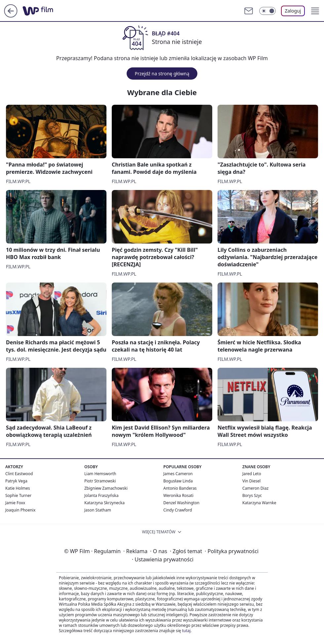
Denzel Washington (181, 503)
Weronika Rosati (178, 495)
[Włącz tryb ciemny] (267, 11)
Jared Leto (252, 474)
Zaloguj (293, 11)
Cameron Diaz (255, 488)
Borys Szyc (252, 495)
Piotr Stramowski (100, 481)
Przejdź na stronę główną (162, 74)
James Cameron (178, 474)
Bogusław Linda (178, 481)
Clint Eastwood (19, 474)
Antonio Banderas (180, 488)
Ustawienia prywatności (163, 559)
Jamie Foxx (15, 503)
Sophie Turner (18, 495)
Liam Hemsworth (100, 474)
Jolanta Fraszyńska (101, 495)
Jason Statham (98, 510)
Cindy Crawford (178, 510)
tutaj (186, 631)
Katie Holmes (18, 488)
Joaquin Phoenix (20, 510)
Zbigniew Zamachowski (106, 488)
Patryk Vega (16, 481)
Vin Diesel (251, 481)
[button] (315, 11)
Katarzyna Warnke (259, 503)
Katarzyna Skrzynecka (104, 503)
